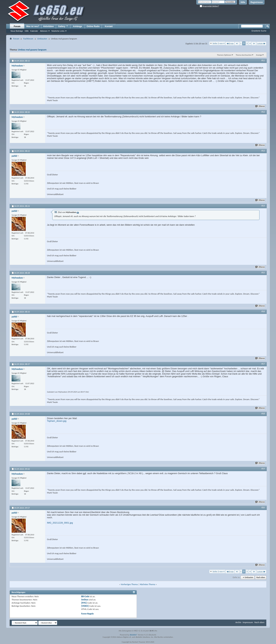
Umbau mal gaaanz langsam (32, 50)
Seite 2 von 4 (219, 43)
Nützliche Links (58, 31)
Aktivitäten (48, 26)
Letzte (261, 44)
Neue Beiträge (17, 31)
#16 (263, 311)
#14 (263, 206)
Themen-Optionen (224, 55)
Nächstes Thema (147, 584)
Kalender (34, 31)
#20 (263, 508)
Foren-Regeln (87, 614)
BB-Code (85, 596)
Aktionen (44, 31)
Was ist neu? (33, 26)
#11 (263, 60)
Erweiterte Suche (259, 31)
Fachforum (28, 39)
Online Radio (93, 26)
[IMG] (84, 603)
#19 (263, 469)
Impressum (248, 622)
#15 (263, 273)
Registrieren (257, 2)
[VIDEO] (85, 606)
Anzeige (259, 55)
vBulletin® (134, 635)
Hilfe (243, 2)
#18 (263, 414)
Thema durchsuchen (244, 55)
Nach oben (261, 577)
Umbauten (42, 39)
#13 (263, 151)
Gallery (63, 26)
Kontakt (109, 26)
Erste (230, 44)
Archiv (238, 622)
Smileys (85, 600)
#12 (263, 112)
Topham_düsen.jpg (57, 421)
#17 (263, 364)
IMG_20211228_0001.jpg (60, 523)
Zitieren (260, 106)
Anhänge (77, 26)
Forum (17, 26)
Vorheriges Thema (129, 584)
